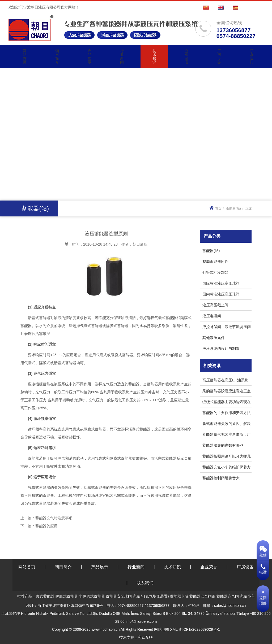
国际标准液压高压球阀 (221, 283)
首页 (215, 208)
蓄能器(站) (233, 208)
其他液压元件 (214, 338)
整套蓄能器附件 (215, 262)
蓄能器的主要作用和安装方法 (227, 413)
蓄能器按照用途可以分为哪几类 (227, 457)
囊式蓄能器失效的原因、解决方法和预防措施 (227, 425)
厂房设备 (219, 56)
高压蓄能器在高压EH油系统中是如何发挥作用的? (225, 381)
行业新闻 (122, 56)
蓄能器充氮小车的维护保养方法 (227, 468)
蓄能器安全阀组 (202, 596)
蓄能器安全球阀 (119, 596)
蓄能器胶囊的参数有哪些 (223, 445)
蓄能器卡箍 (179, 596)
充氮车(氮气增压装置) (151, 596)
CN (209, 7)
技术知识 (154, 56)
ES (238, 7)
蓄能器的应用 (46, 526)
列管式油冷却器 (215, 272)
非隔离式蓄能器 (92, 596)
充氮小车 (247, 596)
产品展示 (90, 56)
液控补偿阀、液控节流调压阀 (227, 327)
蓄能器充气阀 (228, 596)
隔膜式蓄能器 (67, 596)
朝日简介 (57, 56)
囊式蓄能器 (45, 596)
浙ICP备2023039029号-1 (199, 629)
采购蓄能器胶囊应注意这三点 (227, 391)
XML (174, 629)
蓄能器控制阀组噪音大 (221, 478)
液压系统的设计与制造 (221, 349)
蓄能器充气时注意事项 (54, 518)
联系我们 (252, 56)
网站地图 (161, 629)
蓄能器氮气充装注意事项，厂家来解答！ (227, 435)
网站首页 (25, 56)
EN (224, 7)
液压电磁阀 (212, 316)
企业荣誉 (187, 56)
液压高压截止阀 (215, 305)
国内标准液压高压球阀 (221, 294)
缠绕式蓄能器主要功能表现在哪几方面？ (227, 403)
